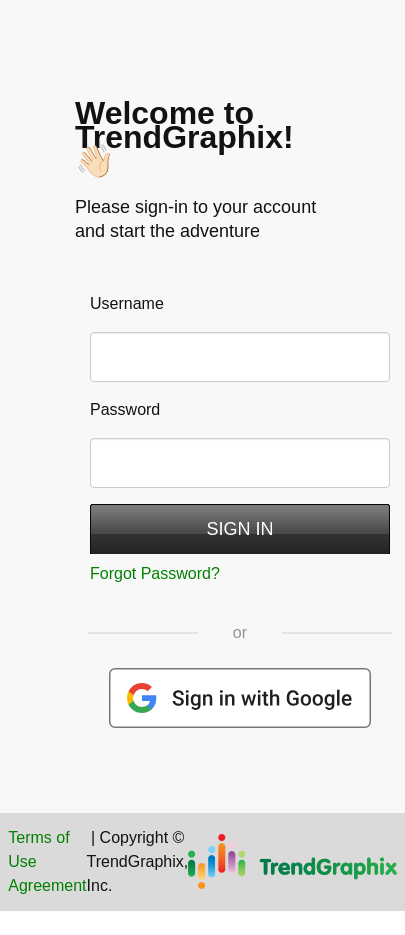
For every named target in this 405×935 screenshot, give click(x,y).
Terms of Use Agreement (47, 861)
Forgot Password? (155, 573)
